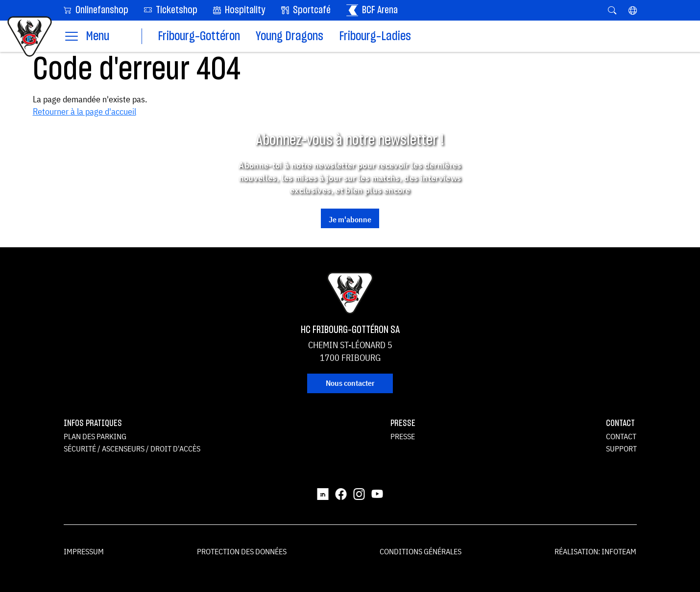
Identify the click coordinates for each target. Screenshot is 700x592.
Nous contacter (350, 383)
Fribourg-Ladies (375, 36)
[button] (633, 10)
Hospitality (239, 10)
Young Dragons (290, 36)
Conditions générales (421, 551)
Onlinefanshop (96, 10)
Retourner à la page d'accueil (84, 111)
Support (621, 449)
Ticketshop (171, 10)
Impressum (84, 551)
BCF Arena (372, 10)
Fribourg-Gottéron (199, 36)
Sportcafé (306, 10)
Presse (403, 436)
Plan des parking (95, 436)
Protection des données (242, 551)
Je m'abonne (350, 219)
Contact (621, 436)
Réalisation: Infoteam (595, 551)
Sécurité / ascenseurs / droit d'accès (132, 449)
